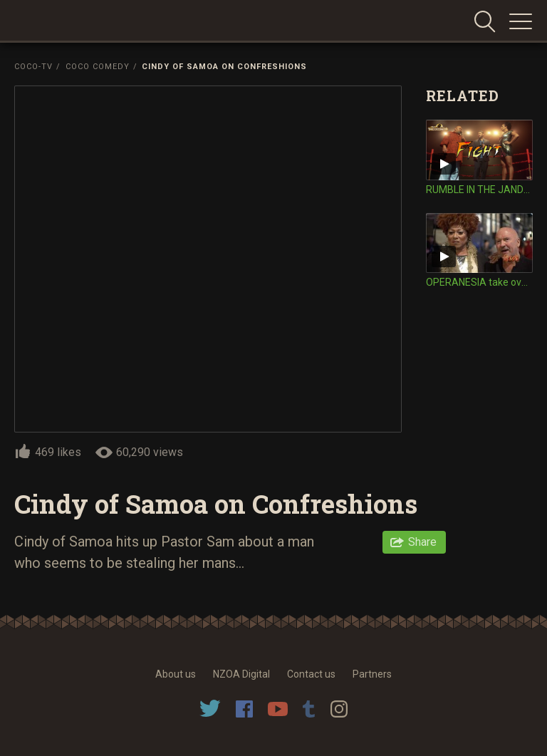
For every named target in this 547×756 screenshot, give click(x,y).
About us (176, 674)
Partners (372, 674)
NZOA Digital (241, 674)
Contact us (311, 674)
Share (422, 542)
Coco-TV (33, 67)
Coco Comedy (98, 67)
